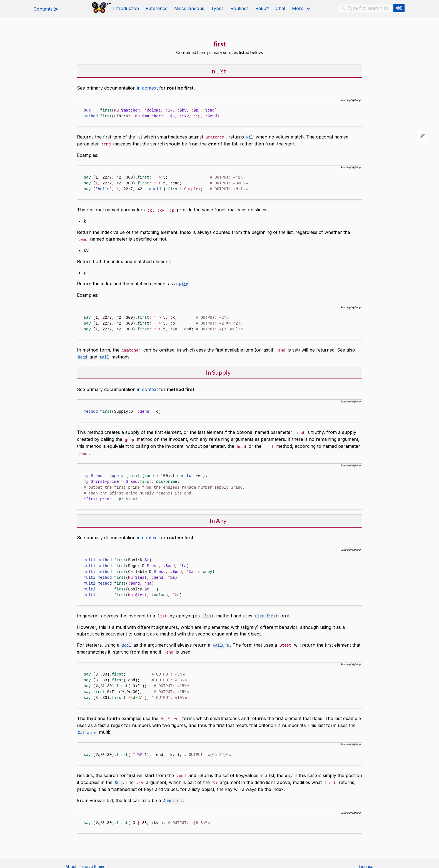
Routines (240, 8)
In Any (218, 517)
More (298, 8)
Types (217, 8)
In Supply (218, 370)
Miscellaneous (189, 8)
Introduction (126, 8)
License (366, 861)
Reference (157, 8)
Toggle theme (93, 861)
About (71, 861)
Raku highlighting (351, 100)
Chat (280, 8)
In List (218, 71)
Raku (262, 8)
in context (147, 88)
